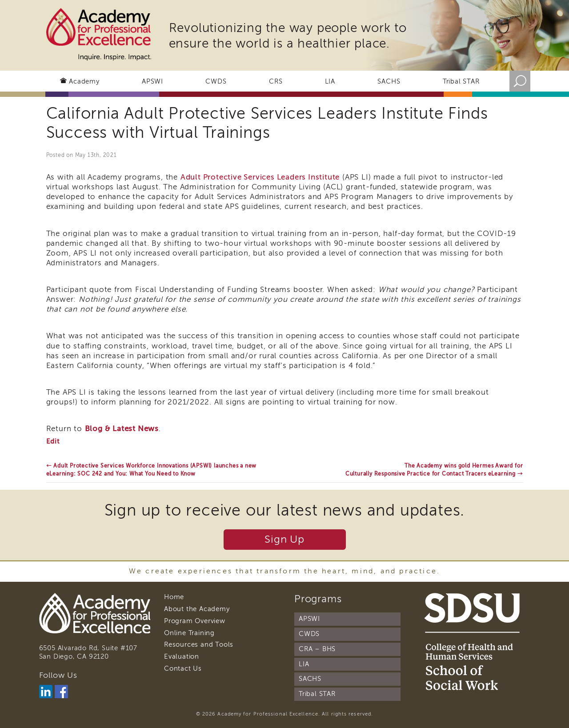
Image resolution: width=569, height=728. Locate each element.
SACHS (389, 81)
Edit (53, 441)
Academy (84, 81)
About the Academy (197, 609)
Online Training (189, 633)
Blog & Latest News (122, 429)
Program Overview (195, 621)
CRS (276, 81)
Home (174, 597)
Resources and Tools (199, 644)
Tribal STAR (461, 81)
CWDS (216, 81)
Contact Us (183, 668)
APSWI (152, 81)
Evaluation (182, 656)
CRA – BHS (317, 649)
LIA (330, 81)
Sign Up (284, 539)
